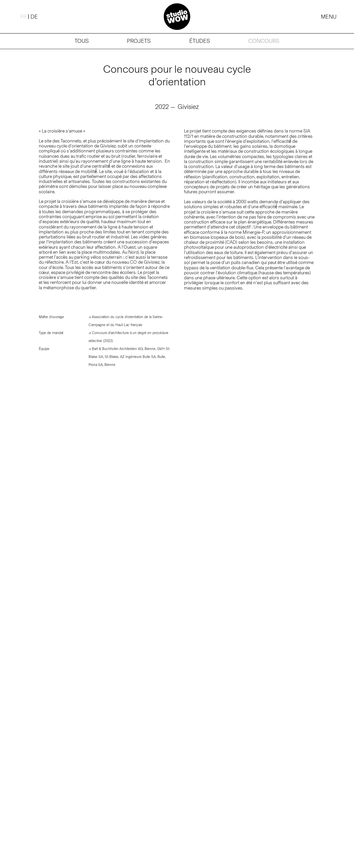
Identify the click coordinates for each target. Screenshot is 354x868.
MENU (329, 17)
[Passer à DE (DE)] (34, 17)
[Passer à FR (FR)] (23, 17)
